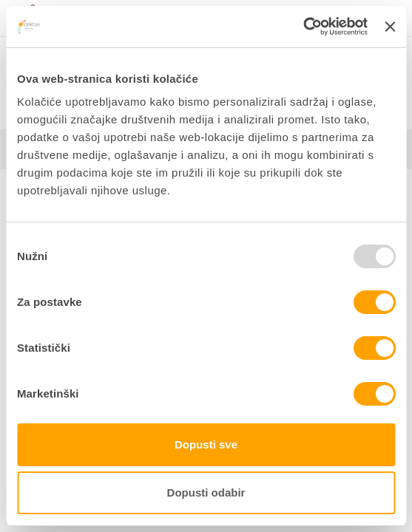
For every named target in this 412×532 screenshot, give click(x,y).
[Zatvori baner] (390, 27)
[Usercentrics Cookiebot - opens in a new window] (303, 27)
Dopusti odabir (206, 492)
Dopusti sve (206, 444)
